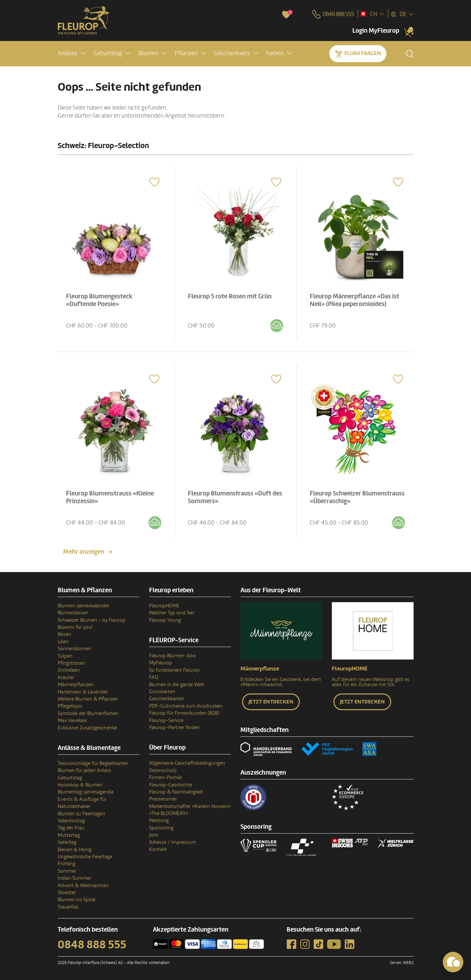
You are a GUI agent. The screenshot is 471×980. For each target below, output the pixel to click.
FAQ (154, 677)
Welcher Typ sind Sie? (172, 613)
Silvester (67, 893)
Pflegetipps (70, 706)
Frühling (67, 864)
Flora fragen (363, 53)
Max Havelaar (72, 720)
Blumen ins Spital (77, 900)
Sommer (67, 871)
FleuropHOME (164, 606)
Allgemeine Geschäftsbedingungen (187, 763)
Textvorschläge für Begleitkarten (93, 763)
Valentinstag (71, 821)
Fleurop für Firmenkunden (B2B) (184, 713)
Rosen (64, 634)
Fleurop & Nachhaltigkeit (176, 792)
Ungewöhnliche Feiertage (85, 857)
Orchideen (69, 670)
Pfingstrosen (71, 663)
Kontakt (158, 849)
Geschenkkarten (167, 699)
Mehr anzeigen (84, 552)
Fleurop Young (165, 620)
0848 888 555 (92, 945)
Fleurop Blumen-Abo (172, 656)
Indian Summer (74, 878)
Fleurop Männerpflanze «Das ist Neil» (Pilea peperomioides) (354, 300)
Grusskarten (162, 692)
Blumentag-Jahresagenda (86, 792)
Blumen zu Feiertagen (81, 814)
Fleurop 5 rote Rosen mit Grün (230, 296)
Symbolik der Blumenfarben (88, 713)
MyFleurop (161, 663)
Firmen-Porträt (166, 777)
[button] (72, 53)
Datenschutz (163, 770)
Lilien (63, 642)
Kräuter (66, 677)
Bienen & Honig (75, 850)
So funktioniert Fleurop (174, 670)
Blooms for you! (75, 627)
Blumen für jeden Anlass (84, 770)
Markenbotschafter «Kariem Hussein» (190, 806)
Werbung (159, 820)
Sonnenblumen (75, 649)
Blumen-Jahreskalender (84, 606)
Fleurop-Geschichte (171, 785)
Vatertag (67, 842)
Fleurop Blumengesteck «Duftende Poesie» (99, 300)
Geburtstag (70, 778)
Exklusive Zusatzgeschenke (87, 728)
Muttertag (69, 835)
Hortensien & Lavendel (83, 692)
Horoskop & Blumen (80, 785)
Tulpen (65, 656)
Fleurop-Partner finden (174, 727)
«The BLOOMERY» (169, 813)
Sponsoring (161, 828)
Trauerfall (68, 907)
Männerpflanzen (76, 685)
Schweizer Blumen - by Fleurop (92, 620)
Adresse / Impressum (172, 842)
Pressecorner (163, 799)
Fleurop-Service (166, 720)
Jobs (154, 835)
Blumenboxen (73, 613)
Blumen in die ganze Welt (177, 685)
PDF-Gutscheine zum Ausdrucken (186, 706)
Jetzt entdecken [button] (271, 702)
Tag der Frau (71, 828)
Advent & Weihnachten (83, 885)
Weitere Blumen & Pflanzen (88, 699)
